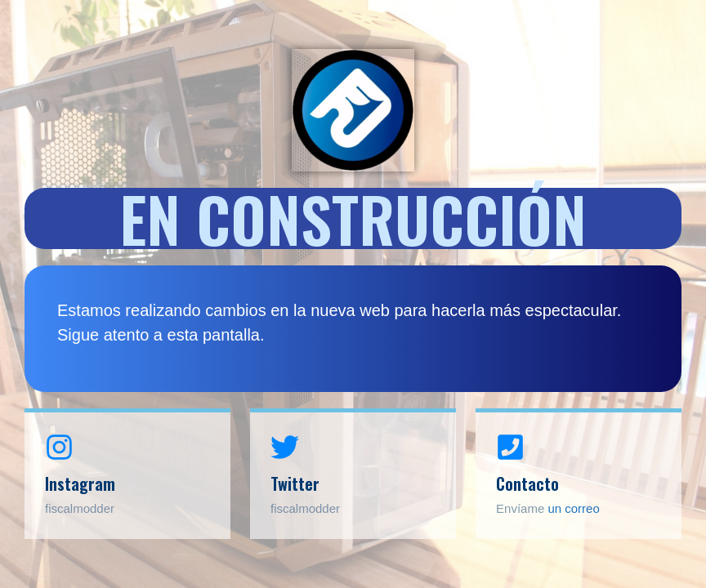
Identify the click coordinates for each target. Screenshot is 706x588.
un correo (573, 508)
